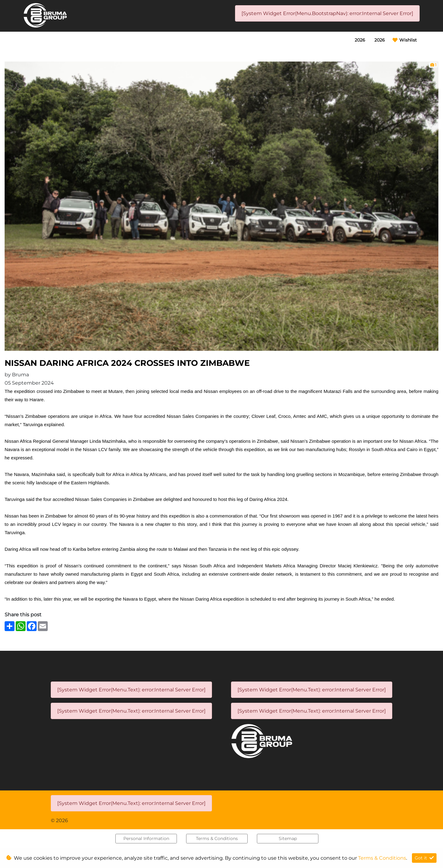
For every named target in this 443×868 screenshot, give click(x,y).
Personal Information (146, 838)
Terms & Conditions (217, 838)
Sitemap (288, 838)
